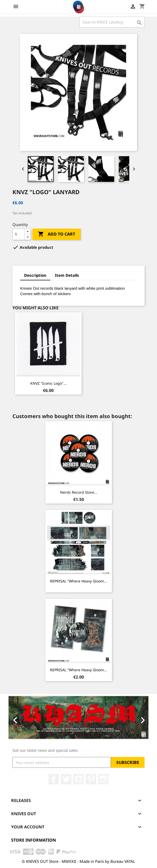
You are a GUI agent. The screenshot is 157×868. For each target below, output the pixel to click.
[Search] (112, 22)
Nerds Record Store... (79, 492)
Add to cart (56, 234)
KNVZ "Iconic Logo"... (48, 383)
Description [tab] (35, 275)
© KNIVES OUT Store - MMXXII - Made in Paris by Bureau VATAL (79, 861)
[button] (19, 717)
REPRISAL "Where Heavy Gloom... (79, 581)
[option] (79, 717)
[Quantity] (19, 234)
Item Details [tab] (67, 275)
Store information (34, 840)
